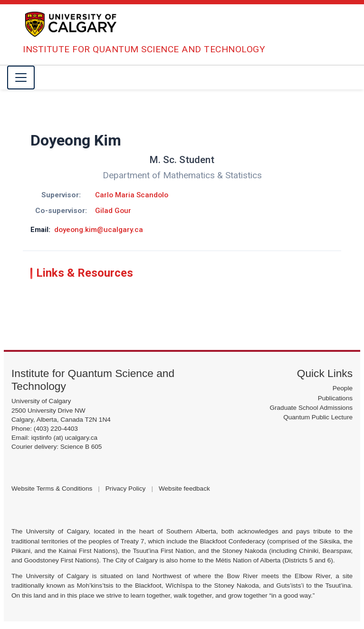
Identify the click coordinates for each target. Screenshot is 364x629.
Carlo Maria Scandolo (132, 195)
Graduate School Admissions (311, 408)
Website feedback (184, 489)
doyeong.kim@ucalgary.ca (99, 230)
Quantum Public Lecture (318, 417)
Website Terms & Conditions (52, 489)
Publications (335, 398)
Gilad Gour (113, 211)
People (343, 388)
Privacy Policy (126, 489)
